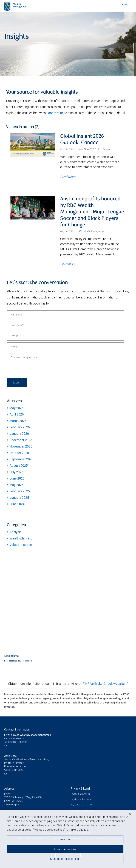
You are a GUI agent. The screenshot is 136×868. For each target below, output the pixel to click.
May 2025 (16, 485)
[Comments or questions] (65, 365)
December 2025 (21, 440)
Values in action (21, 545)
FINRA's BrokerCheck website (104, 684)
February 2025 (20, 491)
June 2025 (17, 478)
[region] (68, 839)
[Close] (130, 814)
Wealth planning (21, 538)
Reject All (65, 839)
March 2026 (18, 421)
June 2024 (17, 504)
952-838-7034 (19, 767)
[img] (68, 44)
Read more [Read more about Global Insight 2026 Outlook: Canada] (68, 177)
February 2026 (20, 427)
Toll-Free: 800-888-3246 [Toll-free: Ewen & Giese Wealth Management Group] (16, 742)
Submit (17, 382)
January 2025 (19, 498)
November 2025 (21, 446)
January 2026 (19, 434)
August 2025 (19, 466)
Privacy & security (79, 794)
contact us (56, 113)
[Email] (65, 336)
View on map (10, 804)
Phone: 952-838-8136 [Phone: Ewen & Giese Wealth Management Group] (15, 738)
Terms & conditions (80, 805)
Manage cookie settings (65, 859)
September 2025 (21, 459)
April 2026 (17, 414)
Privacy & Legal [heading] (80, 788)
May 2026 (16, 408)
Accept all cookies (65, 849)
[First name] (65, 315)
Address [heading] (9, 788)
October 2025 (19, 453)
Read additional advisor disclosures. (20, 661)
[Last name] (65, 325)
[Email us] (6, 746)
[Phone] (65, 347)
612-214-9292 (16, 770)
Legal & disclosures (80, 799)
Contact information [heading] (17, 729)
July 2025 (16, 472)
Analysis (15, 532)
